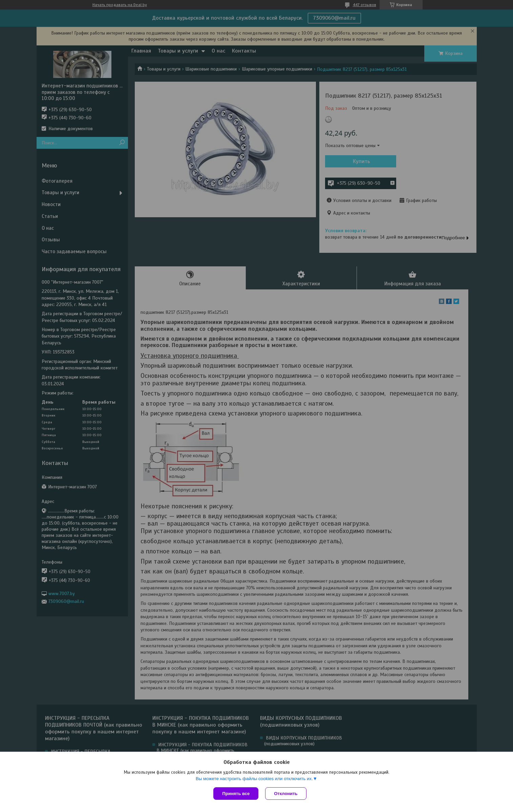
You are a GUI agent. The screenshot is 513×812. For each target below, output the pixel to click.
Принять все (236, 794)
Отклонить (286, 794)
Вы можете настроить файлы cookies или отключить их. (254, 779)
